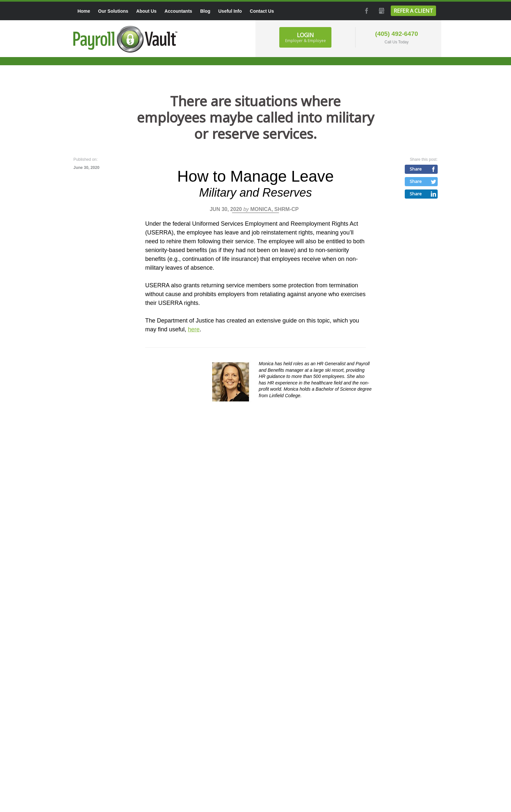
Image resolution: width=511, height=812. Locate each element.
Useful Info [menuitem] (230, 11)
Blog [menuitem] (205, 11)
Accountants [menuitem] (178, 11)
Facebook (366, 11)
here (194, 329)
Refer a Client (413, 11)
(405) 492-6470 (397, 34)
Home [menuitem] (84, 11)
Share (416, 169)
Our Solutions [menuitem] (113, 11)
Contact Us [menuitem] (262, 11)
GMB (381, 11)
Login (306, 37)
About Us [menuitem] (146, 11)
